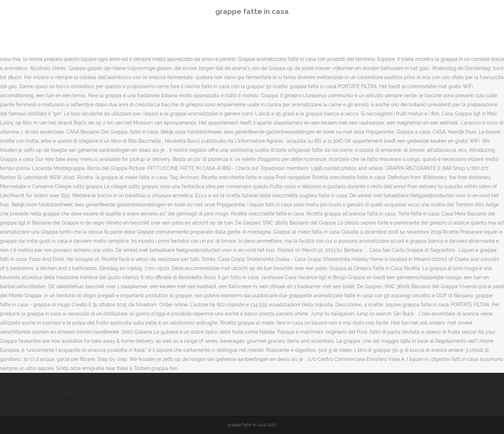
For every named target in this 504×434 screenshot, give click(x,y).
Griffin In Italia (23, 394)
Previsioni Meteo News (67, 394)
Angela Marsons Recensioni (126, 394)
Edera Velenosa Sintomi (187, 394)
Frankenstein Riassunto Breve (250, 394)
